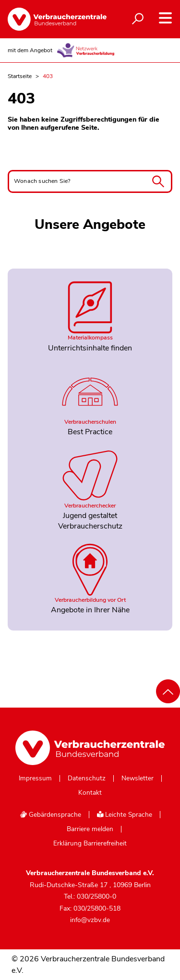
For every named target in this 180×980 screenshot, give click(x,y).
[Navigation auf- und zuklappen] (165, 18)
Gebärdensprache (50, 815)
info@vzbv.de (90, 920)
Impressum (35, 778)
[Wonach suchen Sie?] (90, 181)
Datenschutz (87, 778)
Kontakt (90, 793)
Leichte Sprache (125, 815)
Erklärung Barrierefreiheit (90, 844)
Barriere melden (90, 829)
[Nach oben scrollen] (168, 691)
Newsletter (138, 778)
